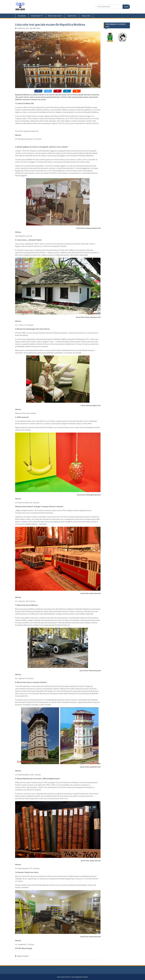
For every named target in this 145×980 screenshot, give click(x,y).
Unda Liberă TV (37, 16)
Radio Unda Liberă (55, 16)
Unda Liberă (36, 28)
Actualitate (22, 16)
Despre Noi (86, 16)
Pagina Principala (23, 956)
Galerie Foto (72, 16)
